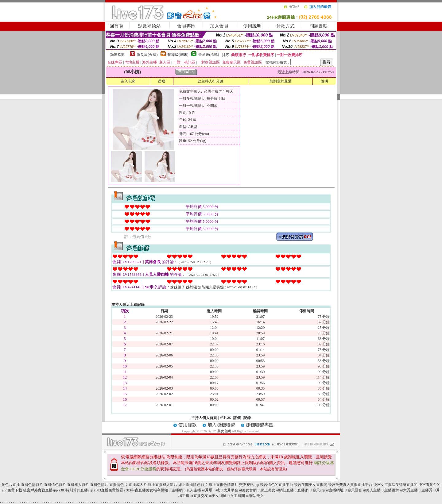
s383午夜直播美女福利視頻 (146, 490)
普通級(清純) (209, 55)
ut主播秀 (426, 490)
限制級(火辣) (147, 55)
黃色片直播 (11, 485)
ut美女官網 (248, 490)
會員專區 (186, 26)
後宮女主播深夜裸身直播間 (395, 485)
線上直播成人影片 (163, 485)
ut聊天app (317, 490)
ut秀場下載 (211, 490)
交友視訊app (249, 485)
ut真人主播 (192, 490)
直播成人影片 (78, 485)
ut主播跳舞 (390, 490)
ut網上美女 (266, 490)
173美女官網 (222, 431)
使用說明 (252, 26)
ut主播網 (176, 490)
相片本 (225, 418)
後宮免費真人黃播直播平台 (350, 485)
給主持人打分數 (211, 81)
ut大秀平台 (229, 490)
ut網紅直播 (285, 490)
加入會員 (219, 26)
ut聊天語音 (353, 490)
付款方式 (285, 26)
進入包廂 (128, 81)
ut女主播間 (236, 496)
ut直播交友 (199, 496)
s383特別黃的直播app (76, 490)
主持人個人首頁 (204, 418)
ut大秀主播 (409, 490)
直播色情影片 (32, 485)
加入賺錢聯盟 (221, 425)
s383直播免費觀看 (109, 490)
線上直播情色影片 (193, 485)
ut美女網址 (218, 496)
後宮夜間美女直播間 (311, 485)
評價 (237, 418)
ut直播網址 (335, 490)
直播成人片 (138, 485)
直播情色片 (118, 485)
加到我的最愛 (281, 81)
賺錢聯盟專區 (260, 425)
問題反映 (319, 26)
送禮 (161, 81)
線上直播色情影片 (223, 485)
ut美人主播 (372, 490)
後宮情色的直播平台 (277, 485)
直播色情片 (99, 485)
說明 (324, 81)
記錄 (247, 418)
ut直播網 (302, 490)
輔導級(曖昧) (178, 55)
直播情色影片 (55, 485)
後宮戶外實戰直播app (40, 490)
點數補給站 (149, 26)
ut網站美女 (255, 496)
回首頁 (116, 26)
